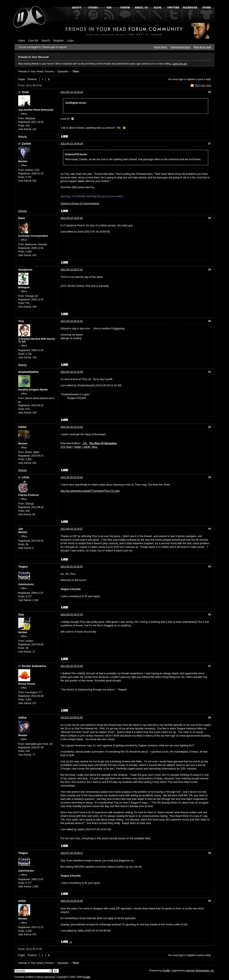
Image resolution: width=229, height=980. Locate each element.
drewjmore (25, 270)
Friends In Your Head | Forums (36, 71)
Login (70, 41)
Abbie (22, 901)
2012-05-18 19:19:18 (72, 92)
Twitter (77, 447)
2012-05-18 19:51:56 (72, 218)
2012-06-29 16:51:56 (72, 666)
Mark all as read (202, 47)
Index (22, 41)
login (181, 79)
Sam (21, 615)
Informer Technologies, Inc (200, 971)
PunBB (166, 971)
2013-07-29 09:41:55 (72, 718)
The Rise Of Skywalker (103, 443)
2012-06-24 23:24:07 (72, 529)
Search (46, 41)
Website (23, 137)
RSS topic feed (203, 85)
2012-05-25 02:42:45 (72, 477)
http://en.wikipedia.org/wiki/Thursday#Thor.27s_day (90, 491)
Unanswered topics (180, 47)
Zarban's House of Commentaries (80, 203)
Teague (23, 567)
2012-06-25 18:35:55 (72, 567)
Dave (22, 218)
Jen (21, 529)
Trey (21, 321)
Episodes (63, 71)
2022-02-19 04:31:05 (72, 901)
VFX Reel (66, 447)
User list (33, 41)
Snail (25, 92)
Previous (32, 79)
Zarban (27, 144)
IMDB (87, 447)
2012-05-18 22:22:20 (72, 427)
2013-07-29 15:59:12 (72, 853)
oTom (26, 477)
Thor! (76, 71)
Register (58, 41)
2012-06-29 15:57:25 (72, 615)
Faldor (23, 427)
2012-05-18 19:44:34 (72, 144)
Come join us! (179, 64)
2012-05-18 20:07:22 (72, 270)
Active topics (160, 47)
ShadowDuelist (28, 372)
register (191, 79)
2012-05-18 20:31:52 (72, 321)
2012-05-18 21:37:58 (72, 372)
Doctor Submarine (34, 666)
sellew (22, 718)
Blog (95, 447)
